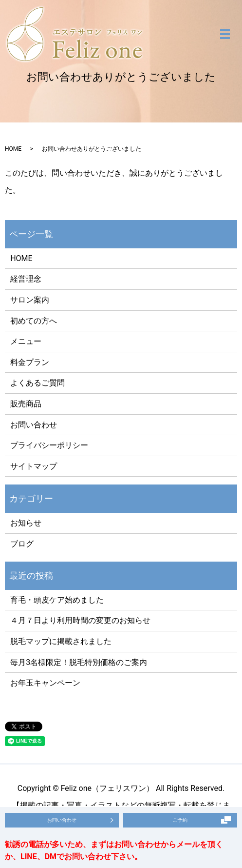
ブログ (22, 544)
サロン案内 (30, 300)
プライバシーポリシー (49, 445)
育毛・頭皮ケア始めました (57, 600)
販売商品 (26, 404)
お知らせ (26, 523)
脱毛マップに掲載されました (61, 641)
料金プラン (30, 362)
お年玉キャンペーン (45, 683)
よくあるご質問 (37, 383)
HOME (13, 149)
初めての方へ (34, 321)
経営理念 (26, 279)
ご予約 (180, 820)
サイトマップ (34, 466)
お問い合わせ (34, 425)
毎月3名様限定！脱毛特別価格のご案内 (79, 662)
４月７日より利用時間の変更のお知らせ (80, 620)
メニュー (26, 341)
